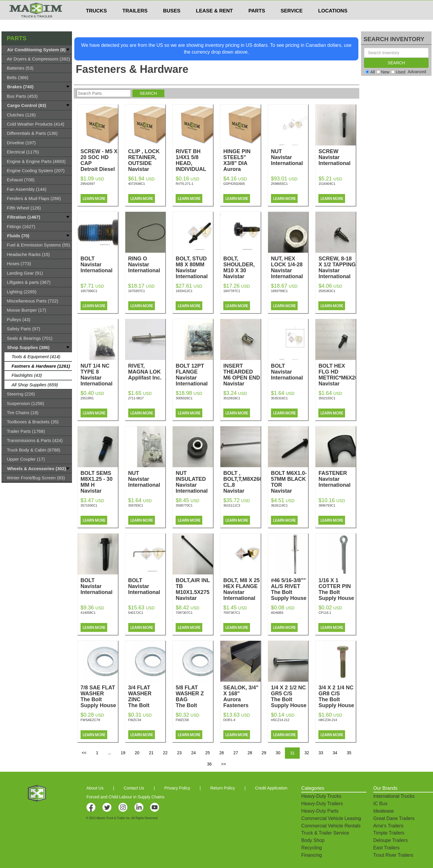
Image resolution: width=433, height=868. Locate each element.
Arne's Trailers (388, 826)
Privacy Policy (177, 788)
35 (349, 753)
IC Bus (380, 804)
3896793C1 (327, 505)
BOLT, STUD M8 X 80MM (194, 268)
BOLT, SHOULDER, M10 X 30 (242, 270)
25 (208, 753)
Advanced (417, 72)
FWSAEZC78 (90, 720)
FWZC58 (182, 720)
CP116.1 (325, 613)
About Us (95, 788)
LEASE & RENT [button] (215, 22)
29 (264, 753)
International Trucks (394, 796)
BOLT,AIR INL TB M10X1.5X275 (194, 592)
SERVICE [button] (291, 22)
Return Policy (223, 788)
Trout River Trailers (393, 855)
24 (193, 753)
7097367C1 (232, 613)
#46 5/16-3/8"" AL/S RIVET (290, 589)
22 (165, 753)
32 (307, 753)
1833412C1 (184, 291)
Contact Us (134, 788)
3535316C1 (279, 398)
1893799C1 (279, 291)
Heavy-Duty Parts (320, 811)
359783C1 (136, 505)
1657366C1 (89, 291)
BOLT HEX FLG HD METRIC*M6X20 (338, 378)
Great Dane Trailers (394, 818)
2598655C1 (279, 184)
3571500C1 (89, 505)
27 (236, 753)
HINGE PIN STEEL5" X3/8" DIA (242, 163)
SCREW (337, 157)
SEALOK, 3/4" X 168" (242, 696)
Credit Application (271, 788)
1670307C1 (137, 291)
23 (179, 753)
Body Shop (313, 840)
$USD (285, 6)
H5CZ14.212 (280, 720)
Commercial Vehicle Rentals (331, 826)
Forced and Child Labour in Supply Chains (125, 797)
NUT (290, 157)
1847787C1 (232, 291)
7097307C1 (184, 613)
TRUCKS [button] (96, 22)
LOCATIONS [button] (333, 22)
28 (250, 753)
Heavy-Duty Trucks (321, 796)
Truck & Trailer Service (325, 833)
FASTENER (337, 479)
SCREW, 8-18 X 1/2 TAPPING (337, 268)
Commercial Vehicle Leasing (331, 818)
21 (151, 753)
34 (335, 753)
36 (209, 764)
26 (222, 753)
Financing (311, 855)
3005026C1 (184, 398)
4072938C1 (137, 184)
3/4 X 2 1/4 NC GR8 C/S (337, 696)
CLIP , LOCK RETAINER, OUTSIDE (147, 163)
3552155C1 (327, 398)
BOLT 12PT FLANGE (194, 375)
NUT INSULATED (194, 482)
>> (224, 764)
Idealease (383, 811)
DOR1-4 (229, 720)
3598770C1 (184, 505)
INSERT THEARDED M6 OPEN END (242, 378)
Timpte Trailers (389, 833)
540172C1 (136, 613)
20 (137, 753)
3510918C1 (232, 398)
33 (321, 753)
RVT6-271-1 (185, 184)
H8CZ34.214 (328, 720)
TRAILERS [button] (135, 22)
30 (278, 753)
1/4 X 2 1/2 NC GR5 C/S (290, 696)
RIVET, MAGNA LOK (147, 372)
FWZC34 (135, 720)
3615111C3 (232, 505)
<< (84, 753)
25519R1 (87, 398)
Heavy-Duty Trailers (322, 804)
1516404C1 (327, 184)
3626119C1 (279, 505)
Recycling (311, 848)
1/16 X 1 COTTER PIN (337, 589)
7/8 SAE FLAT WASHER (99, 696)
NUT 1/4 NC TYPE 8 (99, 375)
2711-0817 (136, 398)
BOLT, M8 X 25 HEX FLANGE (242, 589)
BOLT (99, 265)
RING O (147, 265)
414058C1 (88, 613)
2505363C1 (327, 291)
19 (123, 753)
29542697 (88, 184)
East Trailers (386, 848)
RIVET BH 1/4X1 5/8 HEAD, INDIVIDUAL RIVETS (194, 169)
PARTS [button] (257, 22)
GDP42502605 (234, 184)
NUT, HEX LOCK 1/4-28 (290, 268)
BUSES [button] (172, 22)
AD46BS (277, 613)
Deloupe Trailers (390, 840)
